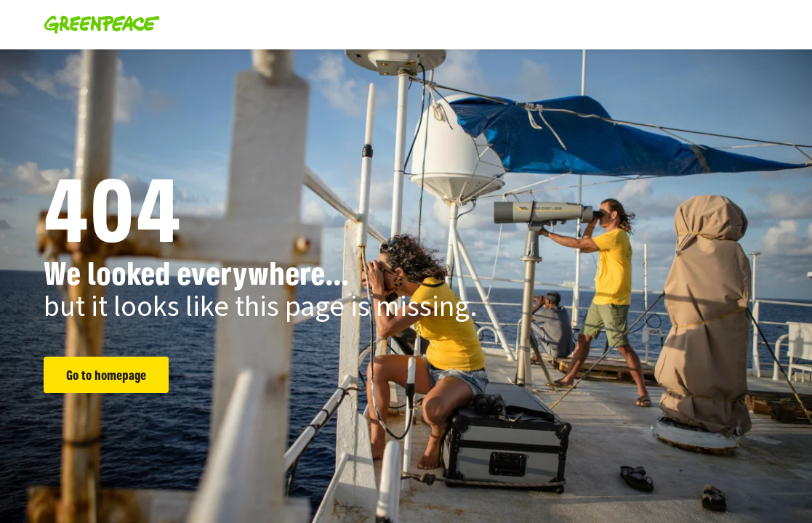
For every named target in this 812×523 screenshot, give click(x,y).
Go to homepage (106, 375)
